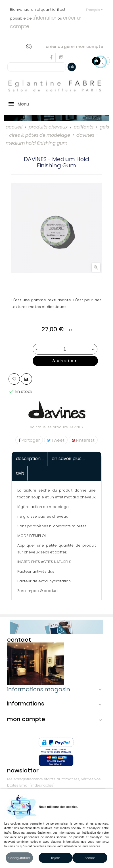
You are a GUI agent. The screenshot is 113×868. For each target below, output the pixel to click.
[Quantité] (65, 349)
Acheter (65, 361)
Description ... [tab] (30, 459)
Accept (90, 858)
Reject (56, 858)
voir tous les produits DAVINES (56, 427)
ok (72, 67)
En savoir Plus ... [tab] (68, 459)
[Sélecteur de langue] (95, 7)
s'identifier (45, 18)
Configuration (19, 858)
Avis (20, 473)
